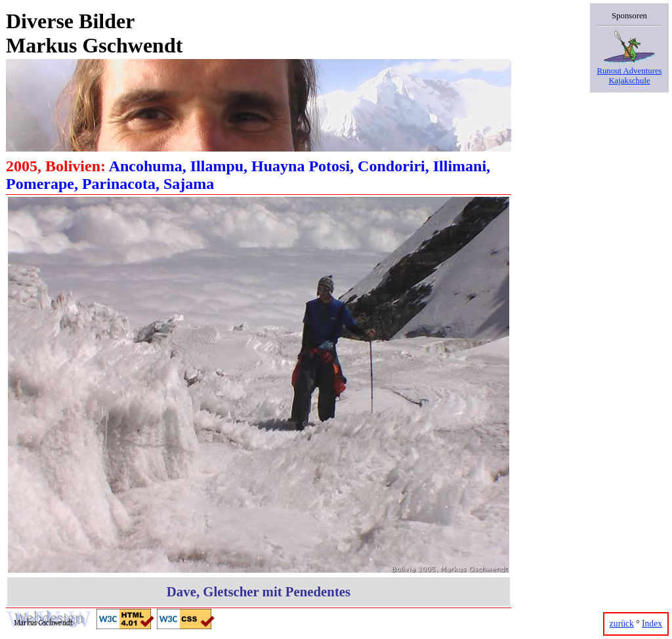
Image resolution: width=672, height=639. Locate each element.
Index (652, 624)
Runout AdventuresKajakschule (629, 71)
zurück (622, 624)
